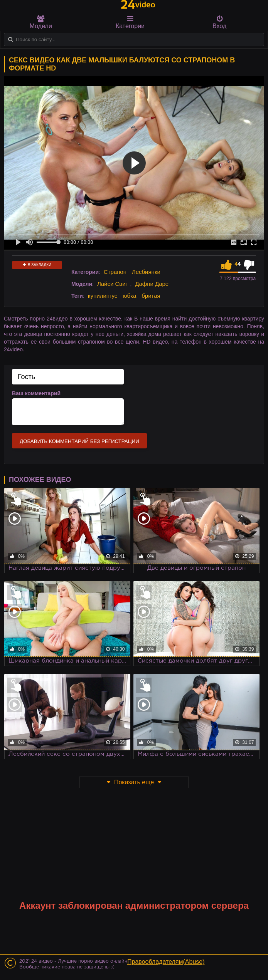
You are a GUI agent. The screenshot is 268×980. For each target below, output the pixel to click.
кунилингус (103, 296)
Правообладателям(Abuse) (166, 962)
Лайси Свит (113, 284)
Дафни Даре (152, 284)
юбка (129, 296)
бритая (151, 296)
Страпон (115, 272)
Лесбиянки (146, 272)
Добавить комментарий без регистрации (79, 441)
